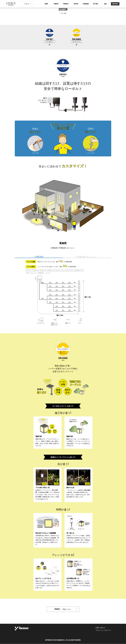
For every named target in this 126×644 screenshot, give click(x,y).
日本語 (26, 4)
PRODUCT (66, 4)
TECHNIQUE (86, 4)
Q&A (105, 4)
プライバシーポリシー (103, 630)
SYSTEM (76, 4)
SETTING (96, 4)
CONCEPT (56, 4)
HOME (46, 4)
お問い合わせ (100, 628)
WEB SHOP (115, 4)
